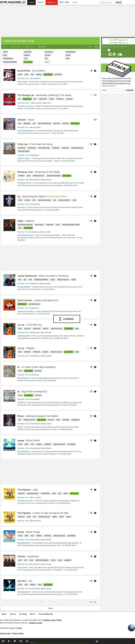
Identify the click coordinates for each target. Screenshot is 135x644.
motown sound (24, 151)
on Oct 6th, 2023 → (66, 454)
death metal (39, 225)
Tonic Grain (22, 567)
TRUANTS (21, 402)
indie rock (22, 148)
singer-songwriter (54, 176)
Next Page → (94, 602)
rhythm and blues (45, 123)
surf (20, 329)
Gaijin (20, 221)
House (68, 55)
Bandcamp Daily (23, 336)
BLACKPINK (24, 71)
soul (31, 560)
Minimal (27, 55)
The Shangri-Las (26, 95)
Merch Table (64, 2)
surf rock (37, 329)
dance (61, 517)
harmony (68, 560)
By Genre (42, 47)
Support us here (36, 623)
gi (18, 391)
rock (58, 420)
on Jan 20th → (64, 109)
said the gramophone (25, 131)
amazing (69, 99)
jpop (74, 200)
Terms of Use (5, 633)
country (21, 176)
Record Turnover (23, 378)
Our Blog (23, 614)
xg (19, 196)
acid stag (21, 207)
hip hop (27, 200)
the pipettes (45, 493)
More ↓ (48, 62)
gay (34, 123)
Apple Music (47, 103)
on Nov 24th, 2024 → (71, 185)
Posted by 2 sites (23, 78)
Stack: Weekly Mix (46, 614)
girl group (28, 62)
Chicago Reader (23, 287)
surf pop (27, 329)
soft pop (57, 123)
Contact (116, 47)
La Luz (21, 325)
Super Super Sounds (25, 311)
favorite (66, 123)
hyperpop (48, 444)
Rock (68, 58)
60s (19, 99)
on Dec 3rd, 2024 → (69, 161)
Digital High (22, 82)
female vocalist (39, 176)
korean (39, 74)
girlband (66, 420)
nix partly (60, 99)
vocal (53, 560)
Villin (19, 427)
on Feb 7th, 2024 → (67, 429)
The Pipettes (24, 490)
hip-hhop (38, 371)
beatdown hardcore (25, 225)
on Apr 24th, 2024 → (50, 380)
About (4, 614)
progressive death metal (71, 225)
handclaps (43, 99)
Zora (20, 628)
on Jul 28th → (64, 84)
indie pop (21, 493)
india (20, 228)
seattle (46, 329)
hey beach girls (34, 304)
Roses (21, 416)
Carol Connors (25, 300)
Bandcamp (35, 155)
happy (68, 517)
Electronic (49, 52)
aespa (21, 440)
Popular (41, 2)
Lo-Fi (26, 58)
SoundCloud (37, 78)
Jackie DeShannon (27, 276)
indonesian (76, 420)
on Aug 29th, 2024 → (53, 210)
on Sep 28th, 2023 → (64, 503)
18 (88, 348)
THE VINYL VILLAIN (25, 106)
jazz (20, 560)
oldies (52, 99)
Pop (46, 58)
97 (92, 95)
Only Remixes (15, 47)
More (51, 608)
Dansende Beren (23, 451)
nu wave (51, 420)
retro (66, 493)
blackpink (58, 74)
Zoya (54, 620)
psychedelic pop (44, 148)
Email (104, 90)
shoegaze (56, 148)
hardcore (50, 225)
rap (55, 200)
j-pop (58, 225)
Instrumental (8, 58)
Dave (60, 620)
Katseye (22, 120)
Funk (5, 55)
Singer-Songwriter (10, 62)
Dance (5, 52)
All (5, 47)
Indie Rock (28, 52)
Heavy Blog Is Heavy (25, 235)
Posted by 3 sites (23, 356)
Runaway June (25, 172)
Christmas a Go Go (24, 183)
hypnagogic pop (77, 148)
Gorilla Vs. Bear (23, 158)
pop (32, 74)
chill (60, 560)
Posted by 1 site (23, 127)
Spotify (39, 103)
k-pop (20, 74)
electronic (71, 444)
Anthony (47, 620)
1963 (30, 280)
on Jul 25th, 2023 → (71, 570)
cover (74, 280)
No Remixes (29, 47)
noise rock (32, 148)
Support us (52, 2)
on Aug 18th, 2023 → (70, 545)
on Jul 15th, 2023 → (72, 594)
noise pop (65, 148)
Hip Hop (48, 55)
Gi (18, 367)
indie (29, 176)
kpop (26, 74)
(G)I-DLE (22, 581)
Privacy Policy (18, 633)
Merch (124, 47)
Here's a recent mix (109, 86)
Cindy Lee (23, 144)
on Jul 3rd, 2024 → (49, 289)
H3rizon (21, 556)
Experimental (71, 52)
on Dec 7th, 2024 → (59, 133)
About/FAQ (107, 47)
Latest (31, 2)
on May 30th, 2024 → (62, 338)
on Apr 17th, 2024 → (71, 405)
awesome (27, 123)
